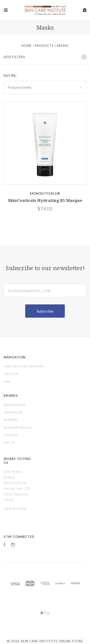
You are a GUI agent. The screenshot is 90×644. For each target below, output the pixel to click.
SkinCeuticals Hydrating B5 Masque (45, 200)
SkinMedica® (13, 412)
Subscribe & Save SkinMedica (24, 366)
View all (9, 442)
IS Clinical (11, 435)
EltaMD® (10, 420)
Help (7, 381)
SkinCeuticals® (15, 405)
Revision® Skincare (18, 427)
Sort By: (10, 75)
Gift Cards (11, 374)
